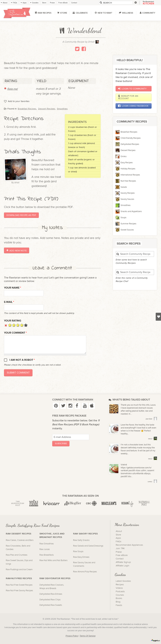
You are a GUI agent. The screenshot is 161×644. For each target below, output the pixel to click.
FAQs (118, 542)
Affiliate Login (123, 566)
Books (119, 598)
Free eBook (122, 555)
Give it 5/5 (26, 325)
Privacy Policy (72, 636)
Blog (118, 602)
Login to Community (132, 89)
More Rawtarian (127, 524)
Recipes (120, 585)
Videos (119, 588)
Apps (118, 538)
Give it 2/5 (14, 325)
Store (118, 535)
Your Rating (13, 321)
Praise (119, 552)
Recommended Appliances (129, 545)
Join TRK (120, 548)
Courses (120, 595)
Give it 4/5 (22, 325)
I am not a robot (22, 360)
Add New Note (16, 250)
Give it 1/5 (10, 325)
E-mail (9, 302)
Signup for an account (128, 97)
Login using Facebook (133, 106)
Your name (13, 288)
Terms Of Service (88, 636)
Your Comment (15, 333)
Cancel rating (6, 325)
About (119, 531)
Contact (120, 559)
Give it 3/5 (18, 325)
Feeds (119, 605)
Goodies (120, 574)
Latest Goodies (123, 581)
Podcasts (120, 592)
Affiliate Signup (123, 562)
